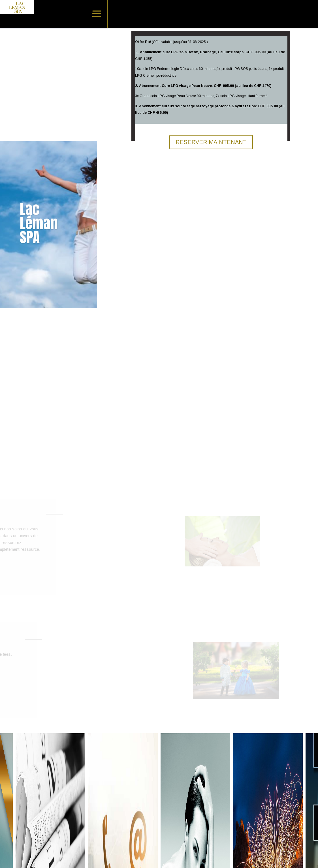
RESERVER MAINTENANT (211, 142)
